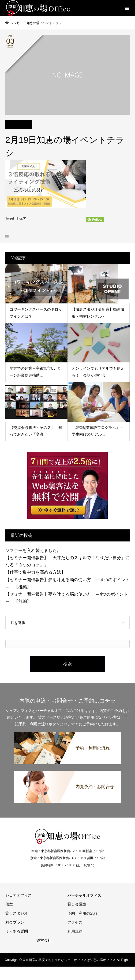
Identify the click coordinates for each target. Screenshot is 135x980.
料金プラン (15, 922)
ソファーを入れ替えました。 (33, 550)
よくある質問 (17, 931)
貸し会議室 (77, 904)
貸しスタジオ (17, 913)
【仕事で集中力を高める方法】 (35, 572)
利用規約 (75, 931)
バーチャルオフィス (84, 895)
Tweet (10, 218)
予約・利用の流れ (82, 913)
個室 (9, 904)
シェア (21, 218)
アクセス (75, 922)
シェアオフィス (18, 895)
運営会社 (44, 940)
